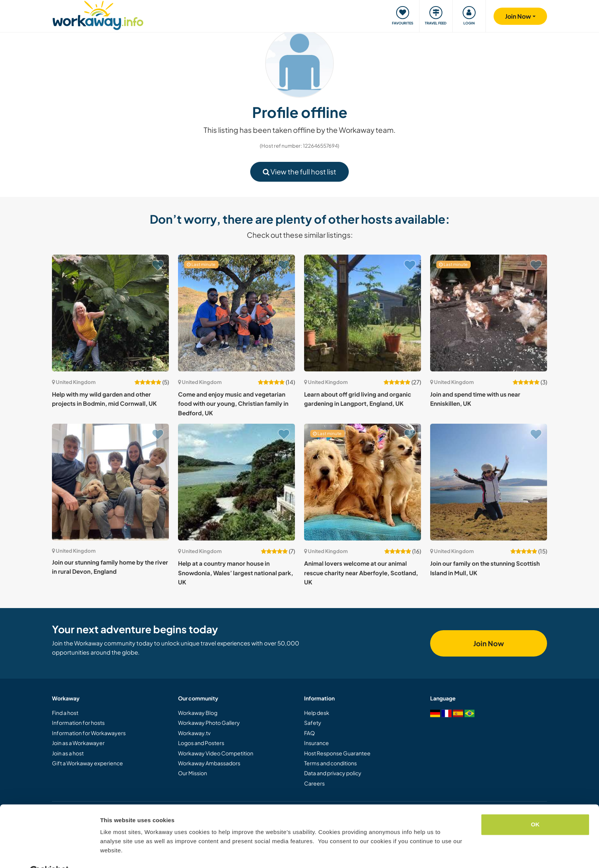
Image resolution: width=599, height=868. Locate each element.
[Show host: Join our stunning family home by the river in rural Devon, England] (110, 482)
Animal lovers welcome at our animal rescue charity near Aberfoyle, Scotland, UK (361, 573)
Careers (314, 783)
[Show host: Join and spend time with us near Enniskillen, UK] (489, 313)
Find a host (65, 713)
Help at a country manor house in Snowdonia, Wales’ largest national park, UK (236, 573)
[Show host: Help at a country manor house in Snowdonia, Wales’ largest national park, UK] (236, 482)
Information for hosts (78, 723)
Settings (112, 853)
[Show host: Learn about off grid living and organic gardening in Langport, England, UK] (363, 313)
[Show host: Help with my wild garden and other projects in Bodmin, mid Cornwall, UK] (110, 313)
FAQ (309, 733)
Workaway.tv (194, 733)
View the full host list (299, 172)
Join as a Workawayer (78, 743)
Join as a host (68, 753)
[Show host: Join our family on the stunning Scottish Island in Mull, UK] (489, 482)
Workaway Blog (198, 713)
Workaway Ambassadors (209, 763)
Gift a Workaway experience (87, 763)
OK (535, 806)
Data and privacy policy (333, 773)
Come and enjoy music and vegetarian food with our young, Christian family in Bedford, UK (233, 403)
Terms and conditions (330, 763)
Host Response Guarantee (337, 753)
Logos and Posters (201, 743)
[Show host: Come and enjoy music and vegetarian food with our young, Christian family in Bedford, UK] (236, 313)
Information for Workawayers (89, 733)
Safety (313, 723)
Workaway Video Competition (216, 753)
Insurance (316, 743)
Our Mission (193, 773)
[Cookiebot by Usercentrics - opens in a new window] (49, 853)
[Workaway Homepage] (98, 14)
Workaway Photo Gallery (209, 723)
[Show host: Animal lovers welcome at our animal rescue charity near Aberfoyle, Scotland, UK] (363, 482)
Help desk (317, 713)
